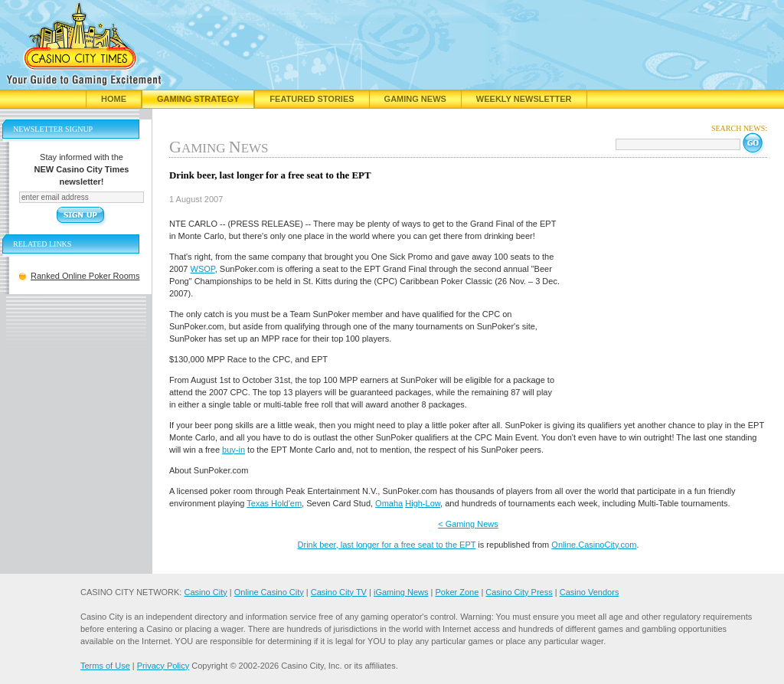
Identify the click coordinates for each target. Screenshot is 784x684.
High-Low (423, 503)
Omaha (389, 503)
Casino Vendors (590, 592)
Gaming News (415, 99)
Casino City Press (519, 592)
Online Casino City (269, 592)
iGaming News (401, 592)
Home (114, 99)
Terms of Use (105, 666)
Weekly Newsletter (524, 99)
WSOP (203, 269)
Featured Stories (312, 99)
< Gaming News (468, 524)
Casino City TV (339, 592)
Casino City (205, 592)
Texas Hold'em (274, 503)
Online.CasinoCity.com (594, 545)
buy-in (234, 450)
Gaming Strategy (198, 99)
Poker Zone (457, 592)
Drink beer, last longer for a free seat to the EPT (387, 545)
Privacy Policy (163, 666)
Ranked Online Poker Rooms (85, 276)
